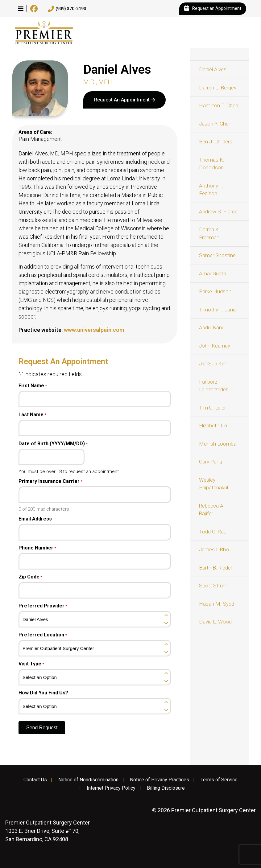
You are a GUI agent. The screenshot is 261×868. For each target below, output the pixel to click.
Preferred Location (43, 635)
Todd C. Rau (213, 532)
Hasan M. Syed (217, 604)
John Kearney (215, 346)
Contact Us (35, 780)
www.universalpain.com (94, 330)
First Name (33, 386)
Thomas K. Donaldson (212, 164)
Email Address (35, 519)
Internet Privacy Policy (111, 788)
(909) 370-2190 (67, 9)
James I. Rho (214, 549)
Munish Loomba (218, 444)
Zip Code (30, 577)
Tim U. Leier (212, 408)
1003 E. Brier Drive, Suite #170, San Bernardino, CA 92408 (48, 831)
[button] (21, 9)
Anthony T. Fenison (211, 190)
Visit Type (31, 664)
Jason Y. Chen (215, 124)
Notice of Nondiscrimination (88, 780)
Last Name (32, 415)
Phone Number (37, 548)
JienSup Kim (213, 364)
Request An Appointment (122, 100)
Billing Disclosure (166, 788)
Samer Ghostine (217, 255)
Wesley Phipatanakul (213, 484)
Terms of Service (219, 780)
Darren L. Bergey (218, 88)
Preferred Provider (43, 606)
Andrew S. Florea (218, 212)
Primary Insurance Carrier (50, 481)
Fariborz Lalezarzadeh (214, 386)
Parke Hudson (215, 291)
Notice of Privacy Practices (159, 780)
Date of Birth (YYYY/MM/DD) (53, 444)
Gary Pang (211, 462)
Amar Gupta (213, 274)
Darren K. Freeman (209, 233)
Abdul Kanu (212, 327)
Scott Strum (213, 586)
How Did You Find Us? (43, 693)
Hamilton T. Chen (219, 105)
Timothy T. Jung (217, 310)
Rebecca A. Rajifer (212, 510)
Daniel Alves (213, 69)
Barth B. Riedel (215, 568)
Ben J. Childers (216, 142)
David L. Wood (215, 622)
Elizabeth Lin (213, 426)
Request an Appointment (213, 9)
